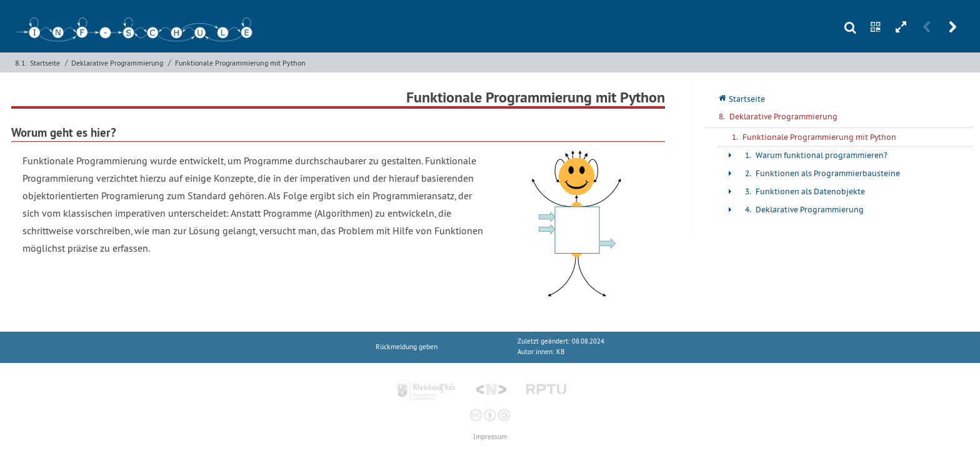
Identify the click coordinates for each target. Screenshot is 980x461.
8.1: (21, 63)
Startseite (45, 63)
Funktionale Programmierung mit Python (240, 63)
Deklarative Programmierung (117, 63)
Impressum (490, 437)
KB (560, 352)
